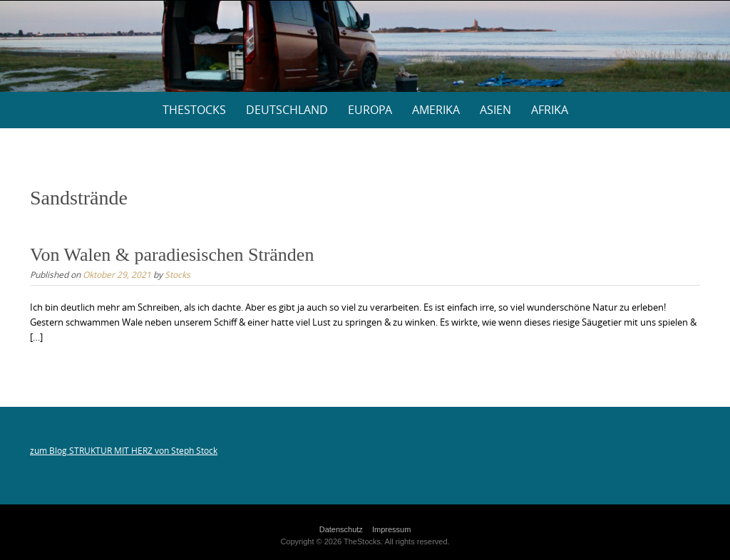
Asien (495, 110)
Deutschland (287, 110)
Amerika (436, 110)
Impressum (391, 529)
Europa (370, 110)
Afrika (550, 110)
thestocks (194, 110)
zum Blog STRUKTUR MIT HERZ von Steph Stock (124, 450)
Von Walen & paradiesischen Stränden (172, 255)
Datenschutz (341, 529)
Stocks (178, 274)
